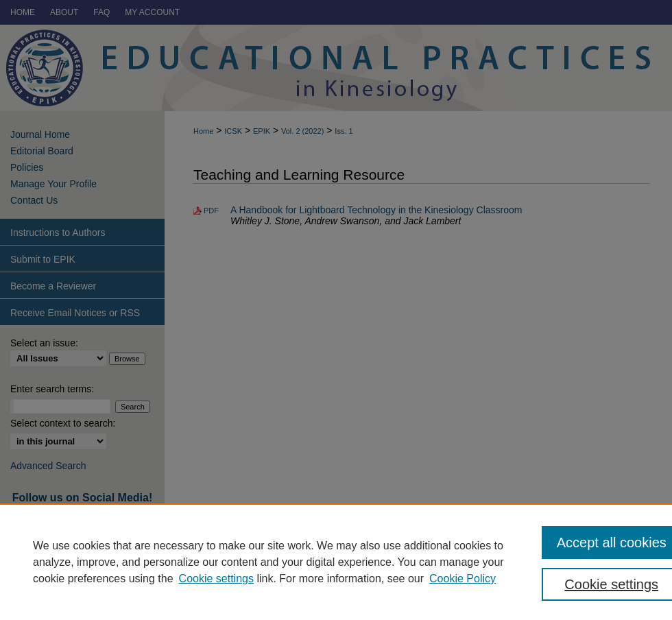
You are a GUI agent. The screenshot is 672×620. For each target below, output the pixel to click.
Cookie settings (216, 579)
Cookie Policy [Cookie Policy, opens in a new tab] (463, 579)
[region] (336, 562)
